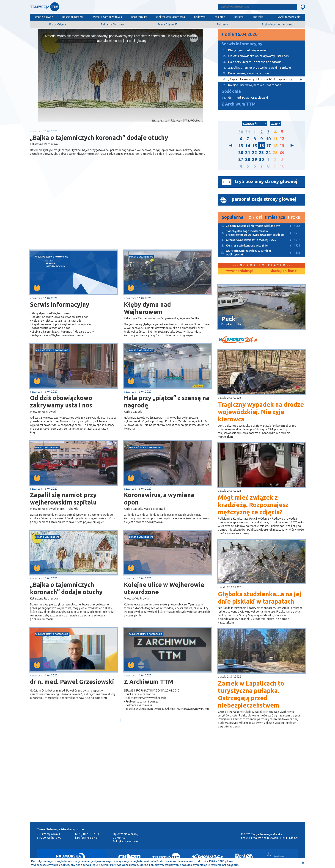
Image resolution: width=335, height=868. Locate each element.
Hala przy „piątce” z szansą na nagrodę (167, 401)
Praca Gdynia (58, 24)
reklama (220, 17)
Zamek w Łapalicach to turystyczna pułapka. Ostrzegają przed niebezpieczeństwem (251, 694)
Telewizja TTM (276, 838)
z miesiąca (275, 217)
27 (241, 159)
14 (248, 146)
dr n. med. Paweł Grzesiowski (72, 682)
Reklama (223, 24)
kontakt (258, 17)
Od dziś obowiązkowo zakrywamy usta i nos (61, 401)
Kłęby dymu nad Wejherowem (147, 308)
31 (248, 132)
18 (275, 146)
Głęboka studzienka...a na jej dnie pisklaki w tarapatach (260, 598)
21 (248, 153)
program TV (139, 17)
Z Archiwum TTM (149, 682)
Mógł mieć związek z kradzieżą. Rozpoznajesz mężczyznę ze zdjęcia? (253, 505)
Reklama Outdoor (113, 24)
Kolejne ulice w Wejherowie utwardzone (164, 588)
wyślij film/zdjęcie (289, 17)
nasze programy (73, 17)
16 (261, 146)
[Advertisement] (75, 213)
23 (261, 153)
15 (255, 146)
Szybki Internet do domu (277, 24)
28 (248, 159)
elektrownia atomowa (171, 17)
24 (268, 153)
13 (241, 146)
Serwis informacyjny (60, 304)
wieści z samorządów (106, 17)
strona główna (44, 17)
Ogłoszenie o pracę (125, 834)
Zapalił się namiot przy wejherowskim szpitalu (63, 499)
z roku (294, 217)
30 (241, 132)
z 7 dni (255, 217)
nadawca (200, 17)
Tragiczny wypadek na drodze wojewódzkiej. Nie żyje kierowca (261, 412)
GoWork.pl (119, 838)
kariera (239, 17)
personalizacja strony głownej (264, 199)
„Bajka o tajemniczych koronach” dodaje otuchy (66, 588)
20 (241, 153)
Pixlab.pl (293, 838)
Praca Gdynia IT (168, 24)
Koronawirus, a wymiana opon (159, 499)
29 (255, 159)
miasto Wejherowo (141, 257)
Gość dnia (231, 91)
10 (268, 139)
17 (268, 146)
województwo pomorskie (52, 257)
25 (275, 153)
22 (255, 153)
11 (275, 139)
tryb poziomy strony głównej (266, 181)
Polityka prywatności (126, 841)
